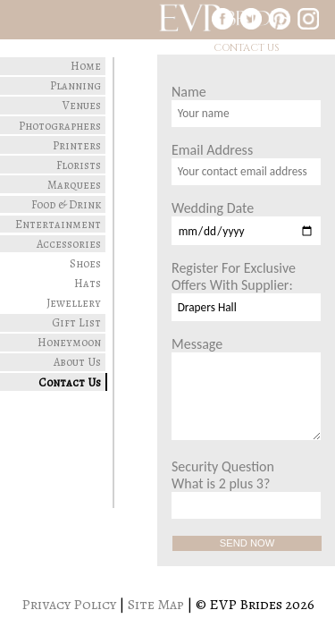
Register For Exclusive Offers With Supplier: (246, 290)
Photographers (60, 126)
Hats (88, 283)
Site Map (156, 605)
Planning (75, 85)
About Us (77, 362)
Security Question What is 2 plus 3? (246, 488)
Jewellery (74, 303)
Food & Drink (66, 204)
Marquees (74, 185)
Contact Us (70, 382)
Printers (77, 145)
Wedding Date (246, 222)
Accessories (69, 244)
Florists (79, 165)
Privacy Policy (69, 605)
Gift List (76, 322)
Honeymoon (69, 342)
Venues (82, 105)
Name (246, 105)
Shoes (85, 263)
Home (86, 66)
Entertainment (58, 224)
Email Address (246, 163)
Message (246, 388)
